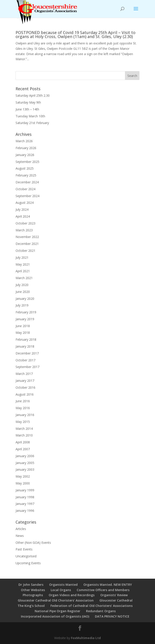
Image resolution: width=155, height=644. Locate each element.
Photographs (33, 595)
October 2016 (25, 387)
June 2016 (23, 401)
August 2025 (25, 168)
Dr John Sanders (31, 585)
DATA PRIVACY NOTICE (112, 616)
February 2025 (26, 175)
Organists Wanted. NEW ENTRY (108, 585)
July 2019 (22, 305)
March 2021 (24, 278)
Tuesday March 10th (30, 116)
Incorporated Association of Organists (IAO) (55, 616)
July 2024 (22, 209)
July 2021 (22, 257)
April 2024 (23, 216)
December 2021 (27, 244)
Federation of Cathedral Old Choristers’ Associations (92, 606)
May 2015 (23, 422)
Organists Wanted (63, 585)
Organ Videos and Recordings (72, 595)
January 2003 (25, 469)
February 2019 (26, 312)
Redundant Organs (101, 611)
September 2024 (27, 196)
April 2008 (23, 442)
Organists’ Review (114, 595)
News (20, 536)
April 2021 (23, 271)
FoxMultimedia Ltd (86, 638)
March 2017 (24, 374)
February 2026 (26, 148)
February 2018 (26, 339)
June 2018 (23, 326)
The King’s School (31, 606)
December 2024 (27, 182)
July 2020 (22, 285)
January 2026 (25, 155)
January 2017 (25, 381)
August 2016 (25, 394)
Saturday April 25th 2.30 (33, 95)
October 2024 (25, 189)
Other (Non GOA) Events (33, 543)
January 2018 (25, 346)
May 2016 (23, 408)
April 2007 (23, 449)
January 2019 (25, 319)
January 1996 (25, 511)
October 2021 (25, 251)
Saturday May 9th (28, 102)
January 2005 (25, 463)
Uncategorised (26, 556)
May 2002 (23, 476)
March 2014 (24, 429)
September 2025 (27, 162)
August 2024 (25, 203)
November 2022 (27, 237)
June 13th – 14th (27, 109)
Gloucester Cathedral (116, 600)
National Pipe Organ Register (57, 611)
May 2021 (23, 264)
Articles (21, 529)
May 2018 (23, 333)
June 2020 (23, 292)
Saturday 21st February (32, 123)
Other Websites (33, 590)
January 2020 (25, 299)
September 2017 (27, 367)
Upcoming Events (28, 563)
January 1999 (25, 490)
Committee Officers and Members (103, 590)
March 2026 (24, 141)
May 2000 (23, 483)
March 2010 (24, 435)
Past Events (24, 549)
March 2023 (24, 230)
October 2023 (25, 223)
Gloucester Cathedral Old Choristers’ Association (56, 600)
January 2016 (25, 415)
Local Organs (61, 590)
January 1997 (25, 504)
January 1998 (25, 497)
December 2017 (27, 353)
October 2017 (25, 360)
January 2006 (25, 456)
